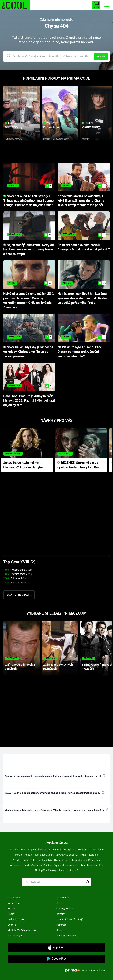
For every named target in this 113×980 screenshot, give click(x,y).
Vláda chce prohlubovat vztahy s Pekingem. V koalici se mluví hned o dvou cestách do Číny (56, 810)
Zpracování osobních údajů (70, 919)
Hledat (101, 56)
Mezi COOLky (14, 127)
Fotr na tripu (51, 127)
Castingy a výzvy (65, 908)
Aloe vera (16, 865)
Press (59, 903)
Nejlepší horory (61, 850)
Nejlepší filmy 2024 (39, 850)
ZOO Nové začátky (67, 855)
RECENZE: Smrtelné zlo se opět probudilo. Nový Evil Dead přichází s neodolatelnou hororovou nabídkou (79, 465)
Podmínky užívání (16, 919)
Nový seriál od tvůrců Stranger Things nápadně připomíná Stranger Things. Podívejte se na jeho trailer (29, 201)
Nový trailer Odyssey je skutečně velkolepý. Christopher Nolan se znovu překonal (28, 352)
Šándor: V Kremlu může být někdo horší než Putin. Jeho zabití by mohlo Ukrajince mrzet (55, 776)
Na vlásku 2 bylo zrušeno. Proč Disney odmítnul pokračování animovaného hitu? (80, 352)
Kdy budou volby (44, 855)
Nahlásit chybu (15, 936)
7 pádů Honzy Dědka (24, 860)
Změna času (96, 850)
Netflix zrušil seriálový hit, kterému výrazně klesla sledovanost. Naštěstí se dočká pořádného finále (83, 298)
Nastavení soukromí (66, 936)
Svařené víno (62, 860)
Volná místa (14, 903)
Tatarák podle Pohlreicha (86, 860)
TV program (80, 850)
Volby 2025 (45, 860)
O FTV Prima (14, 898)
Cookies (12, 925)
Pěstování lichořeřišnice (38, 865)
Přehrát (11, 123)
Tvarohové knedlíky (92, 865)
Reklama (12, 908)
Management (63, 898)
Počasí (28, 855)
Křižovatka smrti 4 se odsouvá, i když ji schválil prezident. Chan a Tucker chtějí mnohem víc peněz (81, 201)
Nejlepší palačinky (46, 871)
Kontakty (61, 914)
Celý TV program (19, 595)
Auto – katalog (89, 855)
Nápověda (61, 925)
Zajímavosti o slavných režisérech (58, 667)
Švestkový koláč (68, 871)
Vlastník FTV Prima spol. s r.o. (22, 930)
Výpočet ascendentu (66, 865)
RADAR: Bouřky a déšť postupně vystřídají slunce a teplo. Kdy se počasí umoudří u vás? (54, 793)
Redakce (61, 930)
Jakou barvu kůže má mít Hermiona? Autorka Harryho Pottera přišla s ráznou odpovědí (23, 465)
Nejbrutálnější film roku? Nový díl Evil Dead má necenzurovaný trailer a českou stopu (29, 250)
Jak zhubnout (17, 850)
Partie (18, 855)
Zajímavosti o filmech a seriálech (20, 667)
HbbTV (11, 914)
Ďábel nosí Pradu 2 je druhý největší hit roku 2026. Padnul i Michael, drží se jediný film (29, 401)
